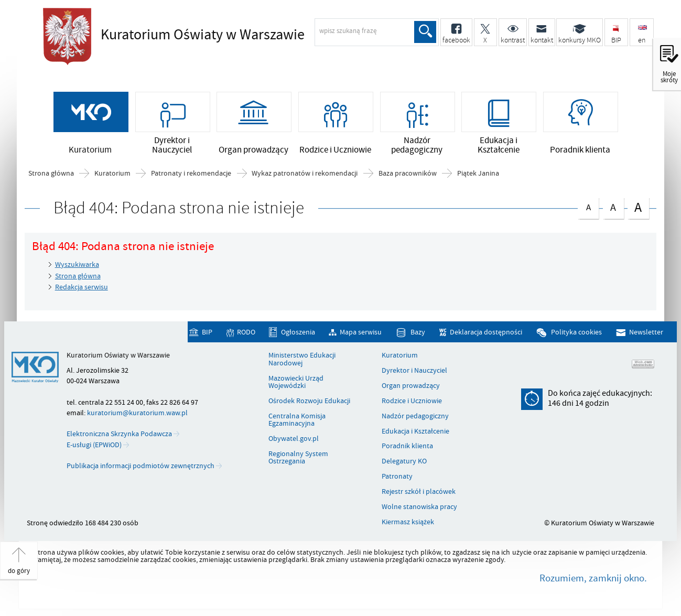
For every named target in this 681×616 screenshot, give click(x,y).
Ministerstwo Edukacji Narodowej (302, 359)
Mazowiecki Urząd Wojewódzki (296, 382)
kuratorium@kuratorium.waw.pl (137, 413)
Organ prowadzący (411, 386)
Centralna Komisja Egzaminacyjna (297, 420)
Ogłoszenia (298, 332)
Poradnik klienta (407, 446)
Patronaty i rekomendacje (191, 174)
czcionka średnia (613, 206)
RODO (246, 332)
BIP (207, 332)
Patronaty (397, 477)
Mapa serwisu (361, 332)
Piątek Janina (478, 174)
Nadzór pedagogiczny (415, 416)
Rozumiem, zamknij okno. (593, 578)
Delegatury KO (404, 461)
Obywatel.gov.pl (294, 439)
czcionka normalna (588, 206)
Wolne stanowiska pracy (419, 507)
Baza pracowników (408, 174)
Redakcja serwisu (82, 287)
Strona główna (51, 174)
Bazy (418, 332)
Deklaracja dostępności (486, 332)
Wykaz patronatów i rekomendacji (305, 174)
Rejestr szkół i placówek (419, 492)
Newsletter (646, 332)
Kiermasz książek (408, 522)
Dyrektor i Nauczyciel (414, 371)
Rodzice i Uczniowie (412, 401)
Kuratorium (112, 174)
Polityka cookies (576, 332)
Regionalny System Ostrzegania (298, 458)
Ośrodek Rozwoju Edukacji (309, 401)
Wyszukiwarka (77, 264)
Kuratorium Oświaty (203, 35)
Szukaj (425, 32)
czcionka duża (638, 207)
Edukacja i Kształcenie (415, 431)
